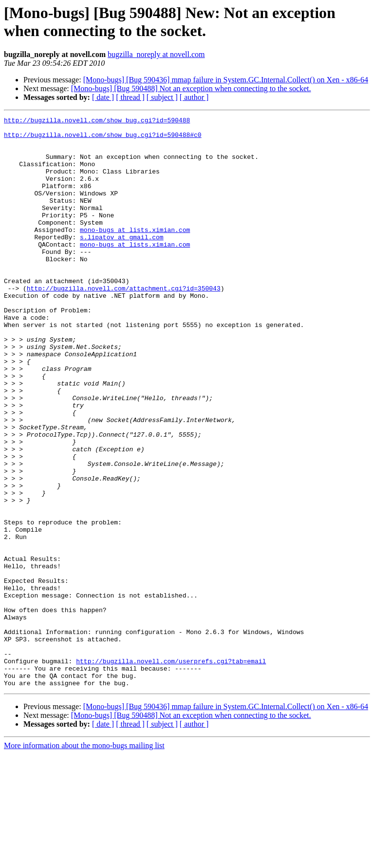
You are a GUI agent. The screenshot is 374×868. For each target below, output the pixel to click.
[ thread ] (130, 97)
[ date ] (103, 97)
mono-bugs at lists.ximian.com (135, 253)
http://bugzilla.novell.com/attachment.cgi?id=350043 (124, 323)
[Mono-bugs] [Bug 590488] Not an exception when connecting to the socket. (191, 88)
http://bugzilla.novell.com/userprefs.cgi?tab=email (171, 771)
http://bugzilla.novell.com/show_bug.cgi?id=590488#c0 (103, 139)
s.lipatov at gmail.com (122, 262)
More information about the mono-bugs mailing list (84, 859)
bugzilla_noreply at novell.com (156, 54)
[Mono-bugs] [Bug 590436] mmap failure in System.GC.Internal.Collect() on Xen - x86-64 (226, 80)
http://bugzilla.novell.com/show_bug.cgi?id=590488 (97, 121)
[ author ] (194, 97)
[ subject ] (162, 97)
